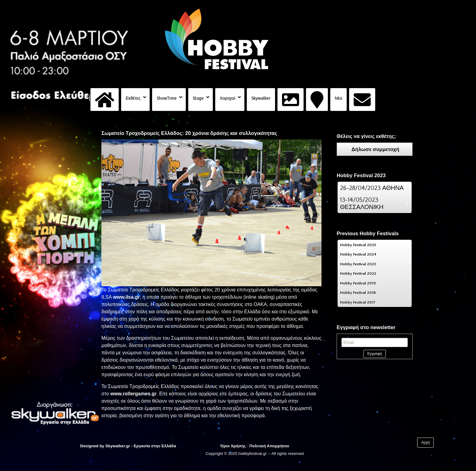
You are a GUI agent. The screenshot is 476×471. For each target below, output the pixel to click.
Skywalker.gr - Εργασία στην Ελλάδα (141, 446)
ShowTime (167, 98)
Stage (198, 98)
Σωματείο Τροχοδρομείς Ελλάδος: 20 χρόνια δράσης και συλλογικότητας (189, 133)
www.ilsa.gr (126, 297)
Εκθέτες (133, 98)
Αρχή (426, 442)
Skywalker (261, 98)
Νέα (338, 98)
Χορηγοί (228, 98)
